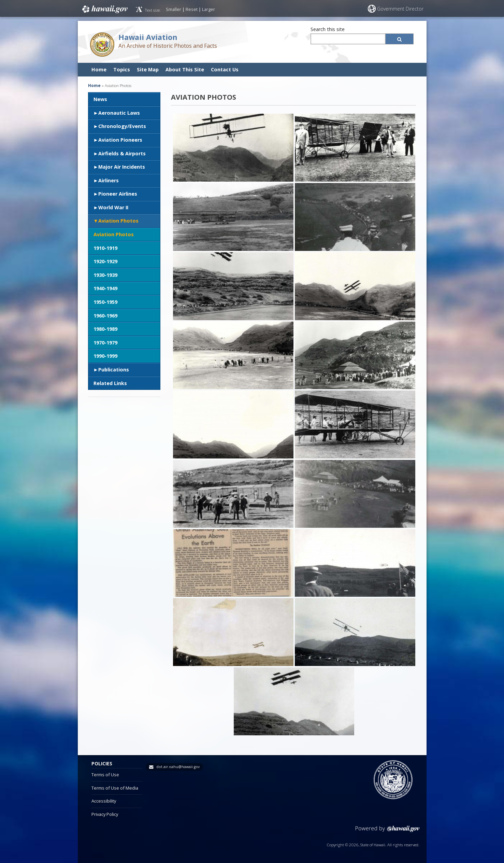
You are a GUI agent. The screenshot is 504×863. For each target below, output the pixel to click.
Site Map (148, 69)
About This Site (185, 69)
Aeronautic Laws (119, 113)
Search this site (328, 29)
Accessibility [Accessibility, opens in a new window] (104, 801)
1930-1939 (105, 275)
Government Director (400, 9)
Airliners (109, 180)
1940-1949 (105, 288)
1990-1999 (105, 356)
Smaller (174, 9)
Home (99, 69)
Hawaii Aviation (148, 37)
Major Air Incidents (122, 167)
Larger (208, 9)
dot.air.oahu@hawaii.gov (178, 767)
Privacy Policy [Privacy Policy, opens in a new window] (105, 814)
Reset (192, 9)
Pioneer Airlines (118, 194)
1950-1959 (105, 302)
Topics (122, 69)
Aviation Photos (118, 221)
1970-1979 (105, 343)
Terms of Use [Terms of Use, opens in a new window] (105, 775)
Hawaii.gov (104, 9)
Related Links (110, 383)
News (100, 99)
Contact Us (225, 69)
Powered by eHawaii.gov (387, 831)
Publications (114, 370)
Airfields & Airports (122, 153)
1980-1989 (105, 329)
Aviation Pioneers (120, 140)
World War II (113, 207)
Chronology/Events (122, 126)
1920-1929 (105, 261)
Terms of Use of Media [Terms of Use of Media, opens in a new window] (115, 788)
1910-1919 (105, 248)
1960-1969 (105, 316)
